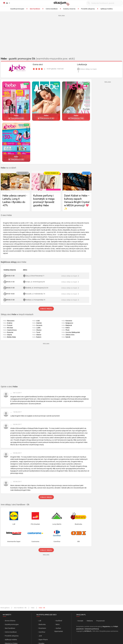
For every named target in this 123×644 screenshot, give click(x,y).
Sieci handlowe (10, 628)
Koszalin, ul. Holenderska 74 (35, 294)
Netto (58, 624)
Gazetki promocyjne (12, 624)
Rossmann (42, 628)
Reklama (90, 621)
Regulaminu (106, 626)
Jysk (40, 636)
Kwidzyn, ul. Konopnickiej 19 (35, 300)
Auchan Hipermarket (59, 630)
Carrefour (42, 632)
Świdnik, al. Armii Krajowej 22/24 (37, 288)
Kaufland (59, 621)
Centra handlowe (11, 632)
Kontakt (80, 621)
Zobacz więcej (46, 309)
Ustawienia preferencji (92, 629)
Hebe (33, 608)
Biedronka (42, 624)
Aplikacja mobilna (11, 640)
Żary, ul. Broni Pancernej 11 (35, 276)
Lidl (40, 621)
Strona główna (5, 608)
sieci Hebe (14, 262)
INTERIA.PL (88, 631)
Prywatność (101, 621)
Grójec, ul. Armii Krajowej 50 (35, 282)
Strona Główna (10, 621)
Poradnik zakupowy (12, 636)
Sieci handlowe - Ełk (20, 608)
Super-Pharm (43, 640)
